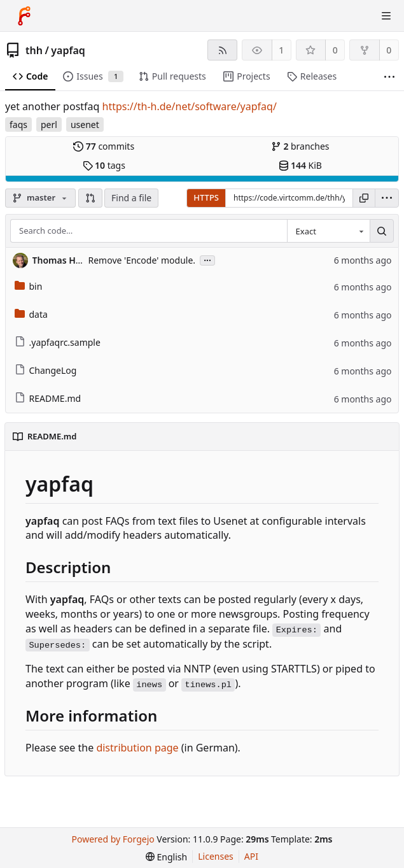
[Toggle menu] (386, 16)
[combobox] (328, 231)
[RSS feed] (222, 50)
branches (300, 146)
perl (49, 125)
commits (104, 146)
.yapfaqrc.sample (58, 342)
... (207, 260)
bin (29, 286)
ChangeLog (46, 370)
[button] (90, 198)
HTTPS (206, 197)
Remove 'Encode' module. (142, 260)
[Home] (24, 16)
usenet (85, 125)
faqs (18, 125)
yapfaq (68, 50)
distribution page (137, 748)
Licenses (216, 856)
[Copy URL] (364, 198)
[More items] (389, 77)
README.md (48, 398)
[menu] (387, 198)
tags (104, 165)
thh (34, 50)
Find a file (131, 198)
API (251, 856)
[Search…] (382, 231)
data (31, 314)
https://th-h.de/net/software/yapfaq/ (190, 106)
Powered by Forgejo (113, 839)
